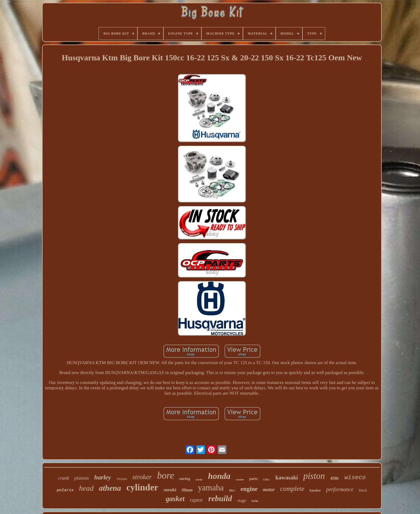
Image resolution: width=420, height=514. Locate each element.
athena (110, 488)
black (363, 490)
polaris (65, 490)
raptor (196, 500)
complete (292, 489)
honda (219, 476)
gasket (175, 499)
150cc (267, 479)
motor (269, 490)
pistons (82, 478)
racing (185, 479)
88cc (232, 490)
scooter (240, 480)
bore (166, 476)
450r (335, 478)
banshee (315, 490)
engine (249, 489)
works (199, 479)
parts (254, 479)
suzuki (170, 490)
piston (314, 476)
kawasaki (287, 478)
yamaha (211, 488)
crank (64, 478)
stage (242, 500)
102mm (122, 479)
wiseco (355, 478)
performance (340, 489)
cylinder (142, 487)
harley (103, 477)
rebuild (220, 498)
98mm (187, 490)
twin (255, 501)
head (86, 488)
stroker (142, 477)
